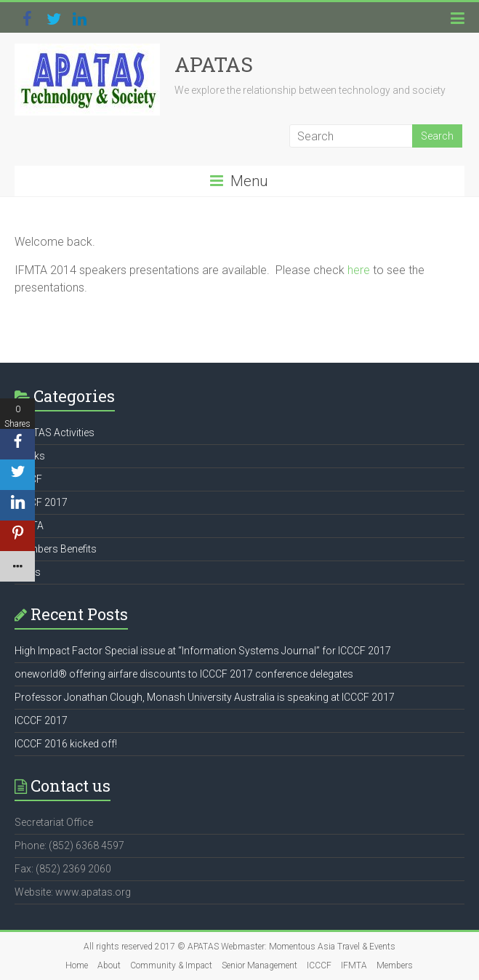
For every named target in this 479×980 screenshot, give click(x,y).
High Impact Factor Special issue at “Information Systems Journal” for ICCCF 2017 (203, 651)
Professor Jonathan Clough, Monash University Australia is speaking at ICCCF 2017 (205, 697)
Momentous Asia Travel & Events (332, 947)
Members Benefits (56, 549)
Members (395, 965)
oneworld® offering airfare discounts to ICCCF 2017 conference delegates (184, 674)
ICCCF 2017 (41, 502)
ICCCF (319, 965)
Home (77, 965)
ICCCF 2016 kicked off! (66, 744)
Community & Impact (171, 965)
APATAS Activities (55, 433)
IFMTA (354, 965)
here (359, 270)
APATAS (214, 64)
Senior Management (259, 965)
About (109, 965)
